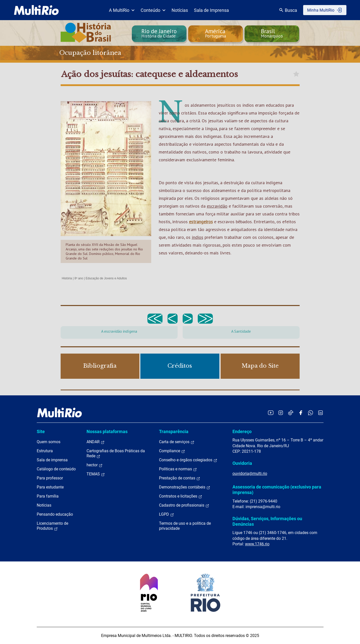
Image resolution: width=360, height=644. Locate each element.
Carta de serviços (177, 442)
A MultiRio (122, 10)
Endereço (242, 431)
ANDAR (96, 442)
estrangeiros (201, 222)
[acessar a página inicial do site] (36, 10)
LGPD (167, 514)
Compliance (172, 451)
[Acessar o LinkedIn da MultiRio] (321, 413)
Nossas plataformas (107, 431)
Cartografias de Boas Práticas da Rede (116, 453)
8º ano (79, 278)
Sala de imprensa (52, 460)
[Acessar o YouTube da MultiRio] (271, 413)
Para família (48, 496)
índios (197, 237)
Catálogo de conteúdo (56, 469)
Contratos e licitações (181, 496)
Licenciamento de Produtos (52, 526)
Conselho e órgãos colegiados (188, 460)
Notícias (180, 10)
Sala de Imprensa (211, 10)
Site (41, 431)
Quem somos (49, 442)
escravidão (217, 206)
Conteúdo (153, 10)
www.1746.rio (257, 544)
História (67, 278)
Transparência (174, 431)
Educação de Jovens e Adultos (106, 278)
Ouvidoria (242, 463)
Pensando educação (55, 514)
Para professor (50, 478)
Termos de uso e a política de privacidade (185, 526)
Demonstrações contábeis (185, 487)
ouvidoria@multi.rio (250, 473)
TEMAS (96, 474)
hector (95, 465)
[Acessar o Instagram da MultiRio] (281, 413)
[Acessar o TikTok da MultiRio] (291, 413)
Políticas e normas (178, 469)
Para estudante (50, 487)
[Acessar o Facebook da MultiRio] (301, 413)
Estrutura (45, 451)
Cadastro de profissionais (184, 505)
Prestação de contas (180, 478)
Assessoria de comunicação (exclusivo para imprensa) (277, 490)
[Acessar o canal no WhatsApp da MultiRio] (311, 413)
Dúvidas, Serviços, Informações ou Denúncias (267, 521)
